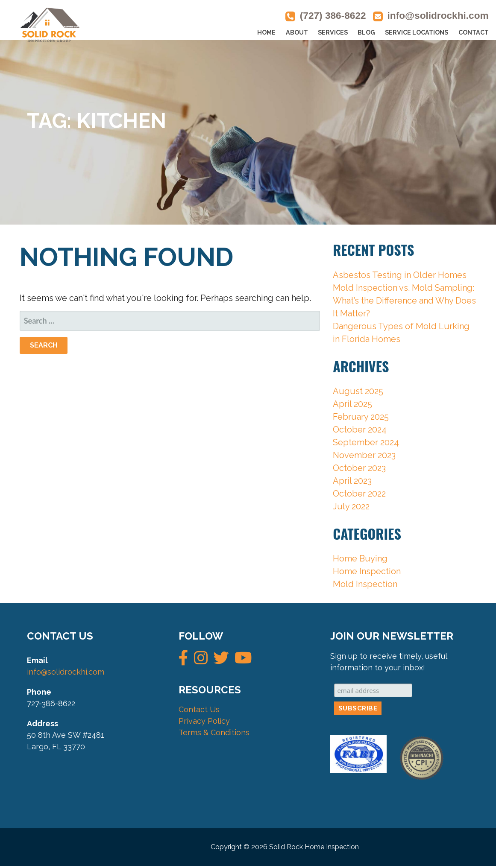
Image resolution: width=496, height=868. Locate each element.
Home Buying (360, 558)
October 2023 (359, 468)
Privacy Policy (204, 721)
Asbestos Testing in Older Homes (400, 275)
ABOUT (297, 32)
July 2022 (351, 506)
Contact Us (199, 709)
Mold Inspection (365, 584)
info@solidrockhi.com (438, 16)
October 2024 (360, 430)
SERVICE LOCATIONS (417, 32)
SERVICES (333, 32)
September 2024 (366, 442)
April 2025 (352, 404)
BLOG (366, 32)
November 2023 (364, 455)
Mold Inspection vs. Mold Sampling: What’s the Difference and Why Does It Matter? (404, 301)
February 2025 (361, 417)
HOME (266, 32)
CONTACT (474, 32)
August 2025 (358, 391)
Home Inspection (367, 571)
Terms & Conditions (214, 732)
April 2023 (352, 481)
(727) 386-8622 (333, 16)
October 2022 (359, 494)
